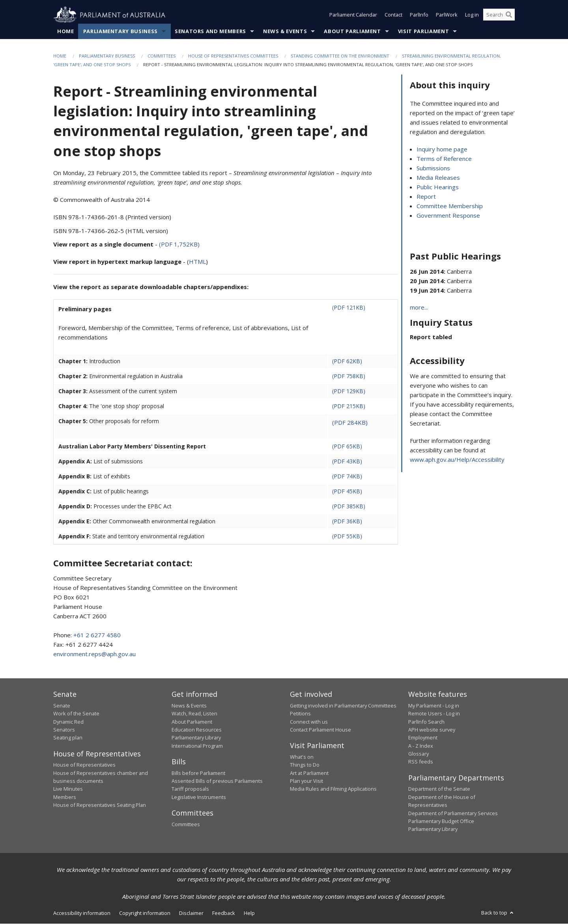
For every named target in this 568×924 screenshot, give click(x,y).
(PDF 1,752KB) (179, 245)
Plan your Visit (306, 781)
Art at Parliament (309, 773)
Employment (423, 738)
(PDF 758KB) (349, 376)
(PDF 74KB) (347, 477)
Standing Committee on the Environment (340, 56)
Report (426, 197)
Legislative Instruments (199, 797)
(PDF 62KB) (347, 361)
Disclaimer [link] (191, 913)
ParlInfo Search (426, 722)
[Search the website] (499, 15)
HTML (197, 262)
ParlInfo (419, 15)
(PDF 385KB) (349, 507)
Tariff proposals (190, 789)
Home (66, 31)
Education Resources (197, 730)
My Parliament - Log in (434, 706)
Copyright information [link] (145, 913)
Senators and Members (210, 31)
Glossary (419, 754)
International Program (197, 746)
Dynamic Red (68, 722)
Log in (472, 15)
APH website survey (432, 730)
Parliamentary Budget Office (441, 821)
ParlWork (447, 15)
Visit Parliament (423, 31)
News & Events (285, 31)
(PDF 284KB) (350, 423)
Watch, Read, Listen (194, 714)
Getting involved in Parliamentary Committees (343, 706)
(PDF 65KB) (347, 447)
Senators (64, 730)
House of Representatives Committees (233, 56)
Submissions (433, 168)
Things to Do (305, 765)
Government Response (448, 216)
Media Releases (438, 178)
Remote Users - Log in (434, 714)
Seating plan (68, 738)
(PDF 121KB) (349, 308)
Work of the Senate (76, 714)
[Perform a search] (509, 15)
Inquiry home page (442, 149)
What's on (302, 757)
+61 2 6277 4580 (97, 635)
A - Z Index (421, 746)
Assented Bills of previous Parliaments (217, 781)
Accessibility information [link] (82, 913)
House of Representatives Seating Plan (100, 805)
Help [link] (249, 913)
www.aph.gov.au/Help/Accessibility (457, 460)
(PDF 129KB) (349, 391)
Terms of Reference (444, 159)
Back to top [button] (498, 913)
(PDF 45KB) (347, 492)
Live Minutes (68, 789)
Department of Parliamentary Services (453, 813)
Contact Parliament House (320, 730)
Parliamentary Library (196, 738)
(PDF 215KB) (349, 406)
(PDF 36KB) (347, 522)
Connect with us (309, 722)
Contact (393, 15)
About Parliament (352, 31)
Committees (162, 56)
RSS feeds (421, 762)
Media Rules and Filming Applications (333, 789)
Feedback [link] (224, 913)
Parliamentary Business (121, 31)
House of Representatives (84, 765)
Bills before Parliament (198, 773)
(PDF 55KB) (347, 537)
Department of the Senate (439, 789)
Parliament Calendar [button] (353, 15)
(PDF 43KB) (347, 462)
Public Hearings (438, 187)
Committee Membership (450, 206)
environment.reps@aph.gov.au (94, 654)
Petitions (300, 714)
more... (419, 308)
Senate (62, 706)
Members (65, 797)
